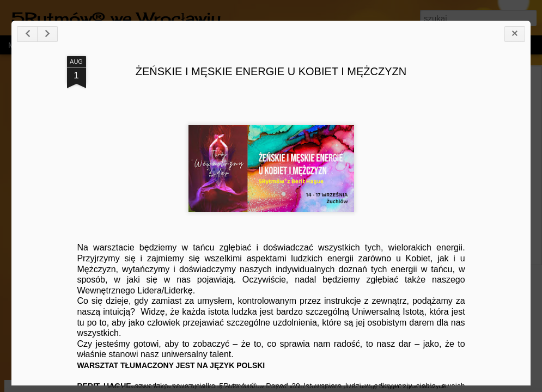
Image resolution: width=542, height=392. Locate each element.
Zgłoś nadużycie (425, 386)
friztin (296, 386)
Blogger (389, 386)
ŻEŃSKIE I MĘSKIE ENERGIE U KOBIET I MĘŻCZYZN (271, 71)
